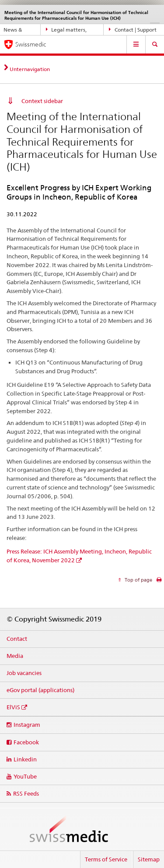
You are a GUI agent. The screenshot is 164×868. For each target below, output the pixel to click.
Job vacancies (24, 673)
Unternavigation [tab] (30, 69)
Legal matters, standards (66, 30)
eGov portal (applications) (40, 690)
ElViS (13, 707)
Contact (17, 639)
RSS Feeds (26, 793)
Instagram (27, 725)
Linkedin (25, 759)
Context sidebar (42, 101)
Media (15, 656)
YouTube (25, 776)
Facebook (26, 742)
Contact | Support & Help (133, 30)
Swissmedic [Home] (31, 44)
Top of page (138, 580)
